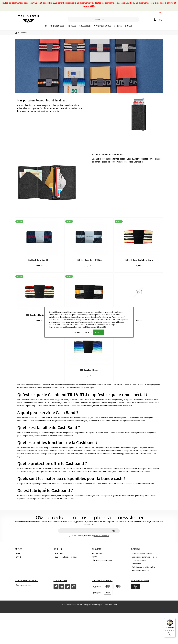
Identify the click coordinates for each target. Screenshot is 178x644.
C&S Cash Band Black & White (89, 260)
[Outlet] (129, 26)
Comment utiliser (24, 585)
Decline (77, 332)
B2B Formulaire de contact (66, 557)
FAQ (95, 557)
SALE (18, 553)
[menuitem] (161, 19)
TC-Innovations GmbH (110, 605)
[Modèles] (72, 26)
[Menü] (174, 620)
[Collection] (85, 26)
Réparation (98, 553)
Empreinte (137, 564)
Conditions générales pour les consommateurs (145, 558)
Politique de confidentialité (144, 567)
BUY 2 (18, 557)
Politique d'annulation (142, 570)
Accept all (99, 332)
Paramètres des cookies (142, 553)
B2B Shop (59, 553)
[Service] (118, 26)
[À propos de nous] (103, 26)
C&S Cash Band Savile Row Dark (39, 315)
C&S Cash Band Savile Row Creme (139, 260)
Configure (88, 332)
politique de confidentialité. (95, 327)
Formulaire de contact (103, 560)
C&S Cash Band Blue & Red (39, 260)
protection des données (101, 536)
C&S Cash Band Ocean (89, 370)
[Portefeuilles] (57, 26)
